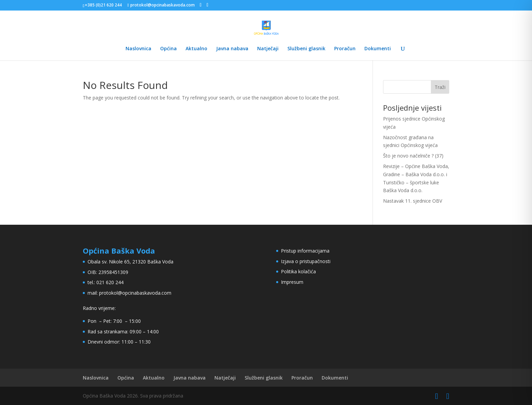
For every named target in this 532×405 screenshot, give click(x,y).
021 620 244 (110, 282)
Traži (440, 87)
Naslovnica (138, 49)
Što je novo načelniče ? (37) (413, 156)
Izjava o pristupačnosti (306, 261)
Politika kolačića (298, 271)
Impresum (292, 282)
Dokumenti (378, 49)
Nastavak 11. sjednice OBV (413, 201)
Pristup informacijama (305, 251)
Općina (168, 49)
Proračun (345, 49)
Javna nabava (232, 49)
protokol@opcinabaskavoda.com (135, 293)
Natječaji (268, 49)
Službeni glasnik (306, 49)
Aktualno (196, 49)
